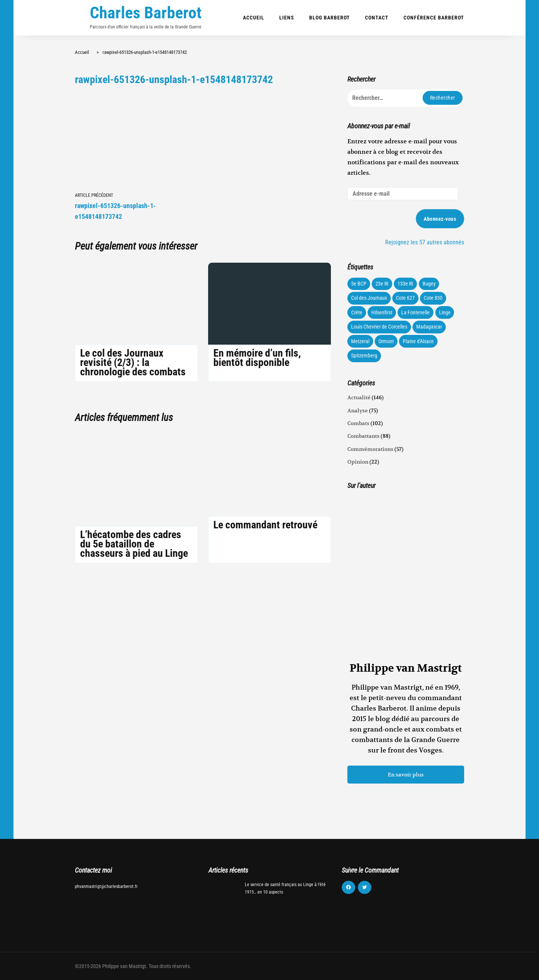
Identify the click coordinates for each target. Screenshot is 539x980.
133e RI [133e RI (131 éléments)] (405, 284)
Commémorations (370, 449)
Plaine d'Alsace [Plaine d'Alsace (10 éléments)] (418, 341)
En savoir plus (406, 775)
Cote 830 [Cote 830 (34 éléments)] (433, 298)
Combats (358, 423)
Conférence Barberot (434, 18)
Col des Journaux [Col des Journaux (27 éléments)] (369, 298)
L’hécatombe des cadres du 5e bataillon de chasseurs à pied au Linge (134, 544)
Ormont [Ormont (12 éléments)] (386, 341)
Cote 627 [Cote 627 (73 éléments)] (405, 298)
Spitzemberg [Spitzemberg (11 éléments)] (364, 355)
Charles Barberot (146, 13)
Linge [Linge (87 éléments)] (445, 312)
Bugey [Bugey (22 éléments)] (429, 284)
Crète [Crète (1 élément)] (357, 312)
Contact (377, 18)
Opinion (358, 462)
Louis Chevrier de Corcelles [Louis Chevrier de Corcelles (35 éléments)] (379, 327)
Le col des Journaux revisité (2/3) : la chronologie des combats (133, 362)
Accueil (254, 18)
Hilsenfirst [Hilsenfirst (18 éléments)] (382, 312)
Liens (287, 18)
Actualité (359, 397)
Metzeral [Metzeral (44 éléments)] (360, 341)
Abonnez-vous (440, 219)
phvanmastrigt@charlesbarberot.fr (106, 886)
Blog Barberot (330, 18)
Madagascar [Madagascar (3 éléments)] (429, 327)
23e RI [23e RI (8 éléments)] (382, 284)
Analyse (358, 410)
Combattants (363, 436)
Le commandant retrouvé (265, 525)
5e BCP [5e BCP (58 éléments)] (359, 284)
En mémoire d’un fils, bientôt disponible (257, 358)
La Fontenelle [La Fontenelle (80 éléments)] (415, 312)
